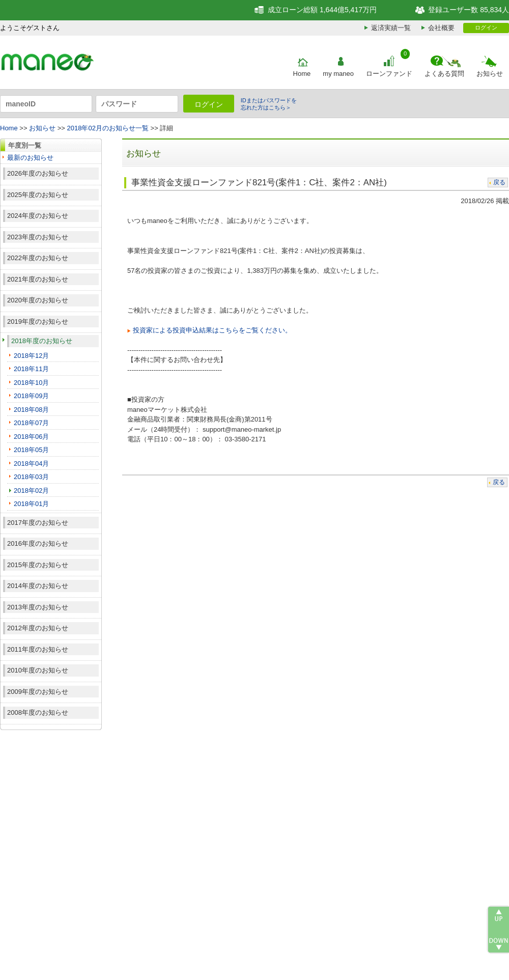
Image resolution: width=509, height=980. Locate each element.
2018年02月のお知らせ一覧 (108, 128)
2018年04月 (31, 464)
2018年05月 (31, 450)
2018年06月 (31, 437)
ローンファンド (389, 74)
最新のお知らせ (30, 158)
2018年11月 (31, 369)
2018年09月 (31, 396)
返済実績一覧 (391, 28)
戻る (499, 182)
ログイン (486, 27)
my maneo (338, 74)
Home (302, 74)
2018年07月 (31, 423)
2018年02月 (31, 491)
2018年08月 (31, 410)
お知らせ (490, 74)
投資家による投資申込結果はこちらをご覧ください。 (212, 330)
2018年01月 (31, 504)
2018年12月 (31, 356)
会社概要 (441, 28)
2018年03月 (31, 477)
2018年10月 (31, 383)
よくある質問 (444, 74)
